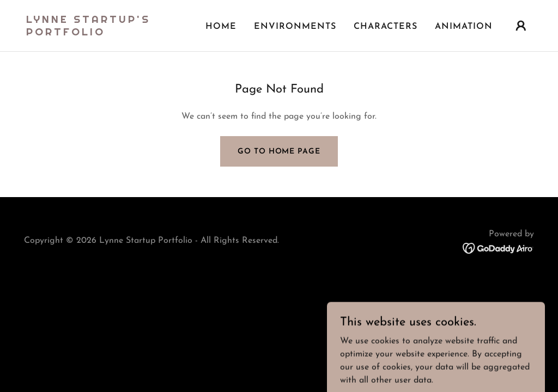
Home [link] (221, 27)
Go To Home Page (279, 152)
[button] (521, 26)
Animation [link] (464, 27)
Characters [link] (386, 27)
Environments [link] (295, 27)
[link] (97, 33)
